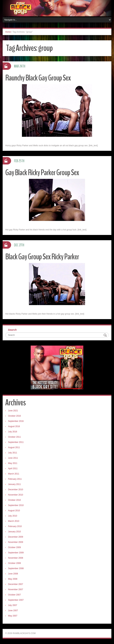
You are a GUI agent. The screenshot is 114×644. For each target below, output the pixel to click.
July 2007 (13, 605)
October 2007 (14, 595)
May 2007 (13, 616)
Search (12, 330)
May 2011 (13, 463)
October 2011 (14, 437)
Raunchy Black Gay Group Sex (38, 78)
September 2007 (16, 600)
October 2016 (14, 416)
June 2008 (13, 574)
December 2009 (16, 537)
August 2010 (14, 511)
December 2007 (16, 584)
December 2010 (16, 490)
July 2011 (13, 453)
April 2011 (13, 468)
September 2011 (16, 442)
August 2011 (14, 447)
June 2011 (13, 458)
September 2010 (16, 505)
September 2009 (16, 553)
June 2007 (13, 611)
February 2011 (15, 479)
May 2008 (13, 579)
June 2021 (13, 411)
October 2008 (14, 563)
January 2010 (14, 532)
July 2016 (13, 432)
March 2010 (14, 521)
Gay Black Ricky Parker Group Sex (42, 173)
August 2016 (14, 426)
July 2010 (13, 516)
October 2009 (14, 547)
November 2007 (16, 589)
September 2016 (16, 421)
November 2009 (16, 542)
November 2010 (16, 495)
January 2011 (14, 484)
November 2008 (16, 558)
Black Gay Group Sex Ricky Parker (42, 257)
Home (8, 32)
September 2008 (16, 568)
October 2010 (14, 500)
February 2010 (15, 526)
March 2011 (14, 474)
